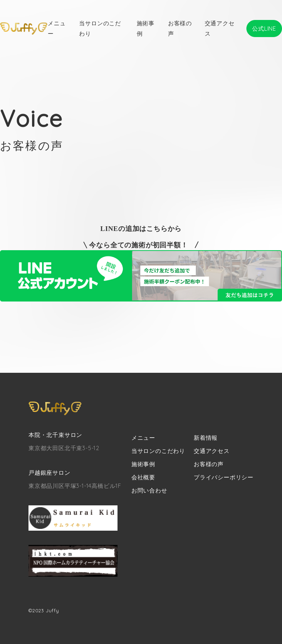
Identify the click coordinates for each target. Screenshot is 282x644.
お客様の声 (209, 464)
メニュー (143, 438)
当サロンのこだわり (158, 451)
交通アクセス (212, 451)
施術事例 (143, 464)
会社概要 (143, 477)
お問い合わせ (149, 490)
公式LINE (264, 29)
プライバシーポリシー (224, 477)
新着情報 (206, 438)
